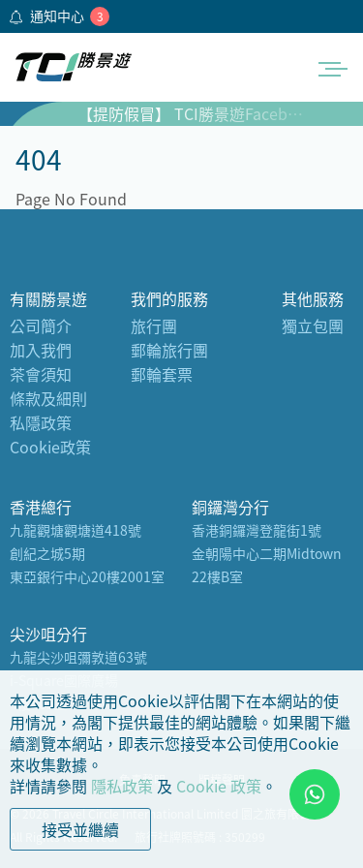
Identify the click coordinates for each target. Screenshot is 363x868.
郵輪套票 (162, 374)
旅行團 (154, 325)
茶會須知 (41, 374)
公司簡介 (41, 325)
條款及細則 (48, 398)
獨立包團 (313, 325)
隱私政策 (122, 786)
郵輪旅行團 (169, 350)
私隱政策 (41, 422)
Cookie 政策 (219, 786)
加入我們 (41, 350)
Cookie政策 (50, 447)
